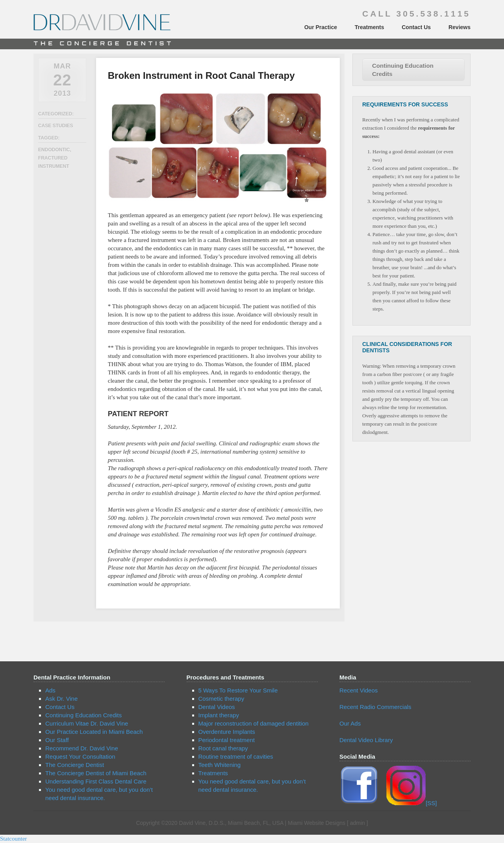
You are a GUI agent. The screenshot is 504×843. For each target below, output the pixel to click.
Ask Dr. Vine (61, 699)
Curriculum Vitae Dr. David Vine (87, 723)
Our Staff (57, 740)
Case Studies (56, 126)
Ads (50, 690)
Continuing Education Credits (403, 70)
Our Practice (321, 27)
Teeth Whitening (220, 765)
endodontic (54, 150)
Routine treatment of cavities (236, 756)
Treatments (370, 27)
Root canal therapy (223, 748)
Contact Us (416, 27)
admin (358, 823)
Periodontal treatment (227, 740)
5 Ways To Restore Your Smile (238, 690)
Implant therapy (219, 715)
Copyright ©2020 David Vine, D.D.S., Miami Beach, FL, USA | (212, 823)
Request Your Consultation (80, 756)
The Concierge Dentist (75, 765)
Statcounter (13, 839)
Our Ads (350, 723)
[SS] (411, 803)
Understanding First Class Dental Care (96, 781)
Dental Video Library (366, 740)
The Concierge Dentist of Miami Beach (96, 773)
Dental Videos (217, 707)
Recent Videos (359, 690)
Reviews (460, 27)
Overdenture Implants (227, 732)
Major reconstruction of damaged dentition (254, 723)
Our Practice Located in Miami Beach (94, 732)
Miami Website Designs (317, 823)
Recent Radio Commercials (375, 707)
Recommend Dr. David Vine (82, 748)
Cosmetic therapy (221, 699)
